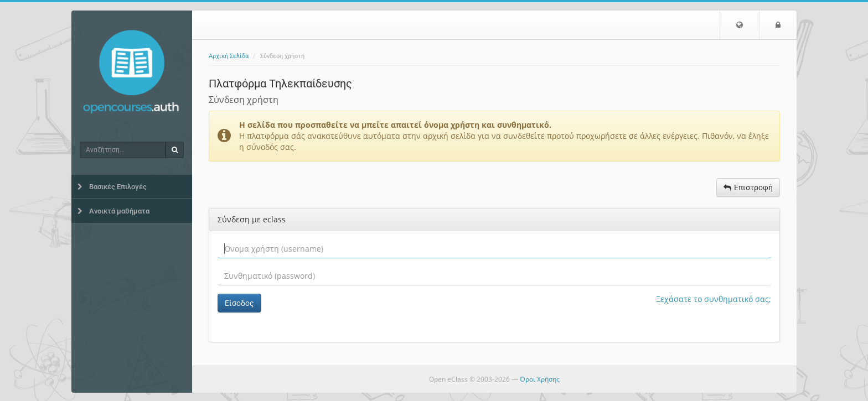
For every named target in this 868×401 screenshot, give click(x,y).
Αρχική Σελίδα (229, 56)
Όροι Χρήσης (540, 379)
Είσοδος (239, 303)
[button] (740, 25)
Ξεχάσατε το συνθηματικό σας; (714, 299)
